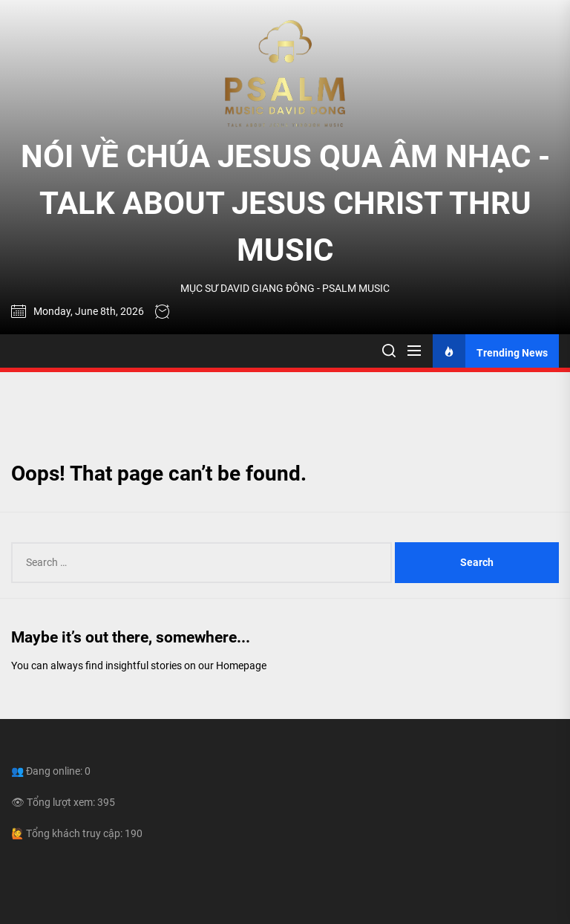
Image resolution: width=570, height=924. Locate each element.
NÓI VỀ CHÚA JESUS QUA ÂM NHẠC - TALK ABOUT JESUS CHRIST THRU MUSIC (285, 203)
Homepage (241, 666)
